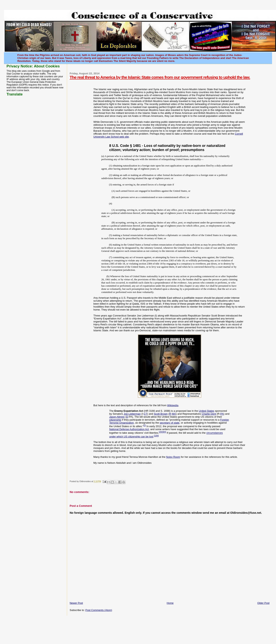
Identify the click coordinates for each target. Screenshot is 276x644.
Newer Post (76, 603)
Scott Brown (161, 414)
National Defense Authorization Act (129, 429)
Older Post (263, 603)
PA (222, 414)
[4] (165, 432)
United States (207, 411)
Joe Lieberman (132, 414)
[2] (160, 432)
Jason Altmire (117, 417)
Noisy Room (173, 457)
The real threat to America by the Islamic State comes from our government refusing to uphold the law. (160, 77)
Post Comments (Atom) (99, 610)
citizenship (115, 420)
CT (146, 414)
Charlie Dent (209, 414)
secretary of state (170, 423)
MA (174, 414)
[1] (145, 425)
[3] (162, 432)
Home (170, 603)
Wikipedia (173, 405)
